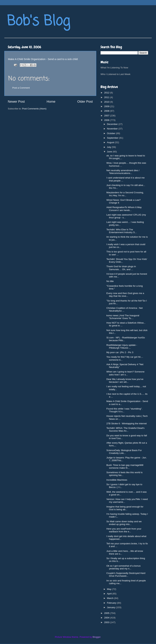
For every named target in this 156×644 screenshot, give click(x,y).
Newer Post (16, 102)
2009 (107, 106)
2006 (107, 120)
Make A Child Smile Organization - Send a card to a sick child (43, 59)
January (111, 607)
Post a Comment (21, 88)
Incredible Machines (117, 480)
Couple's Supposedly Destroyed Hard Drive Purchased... (126, 575)
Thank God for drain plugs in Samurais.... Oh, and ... (121, 268)
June (110, 152)
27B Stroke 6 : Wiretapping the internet (127, 424)
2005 (107, 613)
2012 (107, 93)
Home (51, 102)
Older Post (85, 102)
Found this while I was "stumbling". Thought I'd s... (124, 410)
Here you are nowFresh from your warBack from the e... (124, 530)
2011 (107, 97)
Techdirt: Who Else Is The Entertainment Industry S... (122, 231)
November (113, 129)
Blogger (97, 637)
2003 (107, 622)
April (110, 594)
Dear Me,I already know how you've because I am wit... (125, 381)
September (113, 138)
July (109, 147)
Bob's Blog (38, 21)
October (111, 133)
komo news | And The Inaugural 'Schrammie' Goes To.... (123, 317)
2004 (107, 618)
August (111, 142)
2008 (107, 111)
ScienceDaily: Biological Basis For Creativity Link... (124, 452)
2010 (107, 102)
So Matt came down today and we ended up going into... (124, 523)
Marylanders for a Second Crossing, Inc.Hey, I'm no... (125, 194)
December (113, 124)
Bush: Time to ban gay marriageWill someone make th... (125, 466)
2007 (107, 116)
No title (110, 281)
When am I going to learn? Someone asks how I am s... (125, 373)
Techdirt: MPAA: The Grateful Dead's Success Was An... (125, 429)
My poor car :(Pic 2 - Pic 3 (120, 352)
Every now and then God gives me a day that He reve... (125, 295)
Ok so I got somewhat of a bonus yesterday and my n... (123, 567)
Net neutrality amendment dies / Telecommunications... (123, 172)
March (110, 598)
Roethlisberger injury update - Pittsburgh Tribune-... (122, 346)
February (112, 603)
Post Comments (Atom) (34, 109)
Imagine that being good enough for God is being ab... (125, 508)
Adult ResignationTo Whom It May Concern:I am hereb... (124, 209)
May (109, 589)
